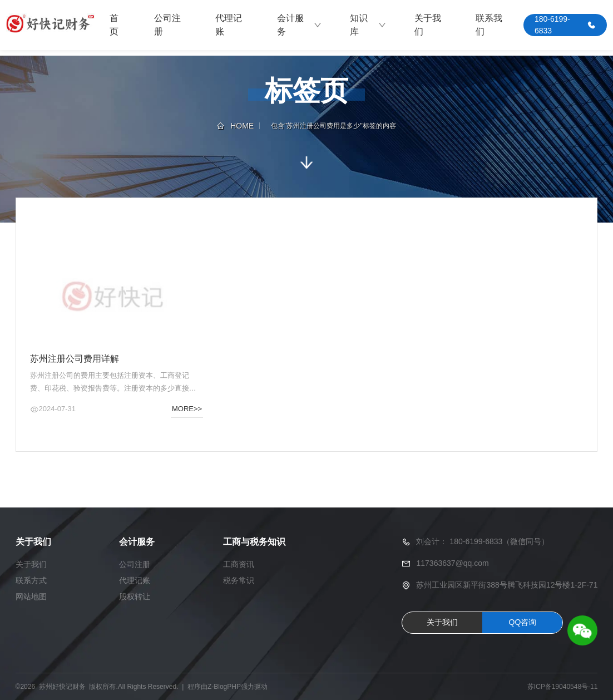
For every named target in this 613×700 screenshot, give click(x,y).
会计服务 (300, 25)
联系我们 (489, 25)
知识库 (368, 25)
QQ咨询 (523, 622)
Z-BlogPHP (224, 687)
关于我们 (428, 25)
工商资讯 (239, 564)
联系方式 (31, 580)
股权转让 (135, 597)
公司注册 (167, 25)
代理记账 (229, 25)
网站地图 (31, 597)
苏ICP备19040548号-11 (563, 687)
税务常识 (239, 580)
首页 (114, 25)
